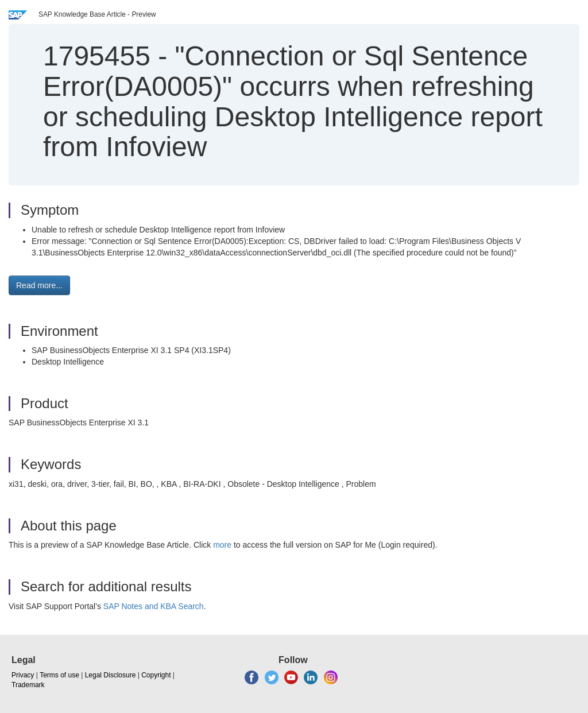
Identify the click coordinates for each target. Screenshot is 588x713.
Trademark (28, 685)
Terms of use (59, 675)
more (222, 545)
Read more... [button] (39, 285)
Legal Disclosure (111, 675)
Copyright (156, 675)
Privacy (23, 675)
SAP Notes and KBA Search (154, 606)
